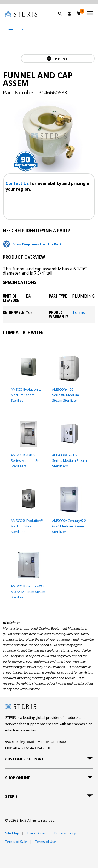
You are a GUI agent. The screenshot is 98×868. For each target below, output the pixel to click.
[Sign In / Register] (70, 14)
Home (20, 29)
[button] (63, 20)
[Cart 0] (79, 13)
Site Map (12, 833)
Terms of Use (46, 842)
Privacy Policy (65, 833)
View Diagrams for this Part (38, 244)
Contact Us (18, 183)
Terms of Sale (16, 842)
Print (61, 59)
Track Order (37, 833)
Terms (79, 313)
